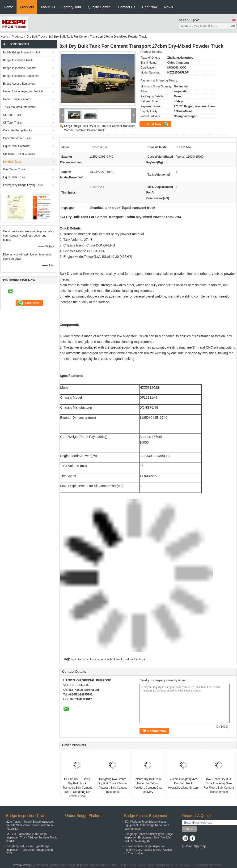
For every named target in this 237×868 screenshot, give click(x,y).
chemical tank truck (110, 659)
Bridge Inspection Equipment (21, 76)
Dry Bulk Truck (36, 37)
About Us (48, 7)
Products (27, 7)
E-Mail (187, 846)
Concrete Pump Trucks (17, 130)
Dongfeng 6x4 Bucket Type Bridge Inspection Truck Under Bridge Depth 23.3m (30, 850)
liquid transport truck (84, 659)
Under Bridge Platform (17, 99)
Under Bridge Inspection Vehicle (23, 91)
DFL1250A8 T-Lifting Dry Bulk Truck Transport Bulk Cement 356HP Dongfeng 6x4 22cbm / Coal (77, 788)
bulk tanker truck (135, 659)
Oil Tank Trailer (13, 123)
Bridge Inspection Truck (18, 60)
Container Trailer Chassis (19, 154)
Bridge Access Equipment (19, 84)
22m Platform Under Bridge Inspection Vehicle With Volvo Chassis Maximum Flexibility (30, 825)
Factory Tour (71, 7)
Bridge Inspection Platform (20, 68)
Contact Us (127, 7)
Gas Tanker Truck (14, 169)
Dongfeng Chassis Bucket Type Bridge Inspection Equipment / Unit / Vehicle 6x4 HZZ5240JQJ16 (149, 838)
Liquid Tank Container (17, 146)
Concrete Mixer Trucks (17, 138)
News (169, 7)
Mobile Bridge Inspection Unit (21, 52)
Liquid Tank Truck (14, 177)
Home (8, 7)
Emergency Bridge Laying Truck (23, 185)
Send (189, 829)
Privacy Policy (22, 865)
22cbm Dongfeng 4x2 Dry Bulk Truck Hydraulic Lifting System (184, 783)
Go (233, 26)
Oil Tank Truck (12, 115)
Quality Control (99, 7)
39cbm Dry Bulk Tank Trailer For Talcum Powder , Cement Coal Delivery (148, 786)
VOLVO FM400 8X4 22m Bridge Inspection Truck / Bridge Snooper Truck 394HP (32, 838)
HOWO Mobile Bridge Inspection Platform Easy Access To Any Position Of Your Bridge (148, 850)
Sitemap (200, 846)
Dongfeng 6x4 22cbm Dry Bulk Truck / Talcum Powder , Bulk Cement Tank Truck (113, 786)
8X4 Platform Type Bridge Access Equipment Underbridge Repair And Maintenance (147, 825)
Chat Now (150, 7)
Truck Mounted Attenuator (19, 107)
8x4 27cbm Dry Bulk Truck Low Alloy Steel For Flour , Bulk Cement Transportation (219, 786)
